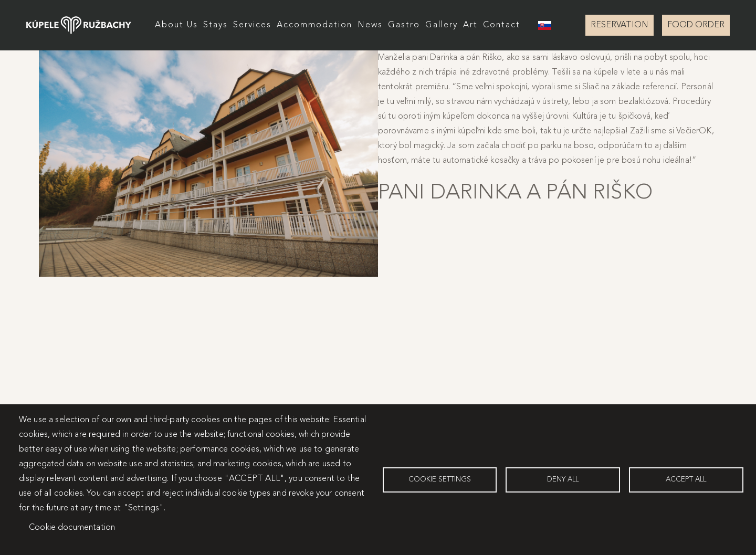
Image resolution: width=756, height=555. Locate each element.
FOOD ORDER (696, 25)
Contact (502, 25)
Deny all (563, 480)
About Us (176, 25)
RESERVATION (619, 25)
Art (470, 25)
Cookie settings (440, 480)
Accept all (686, 480)
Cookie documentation (72, 528)
